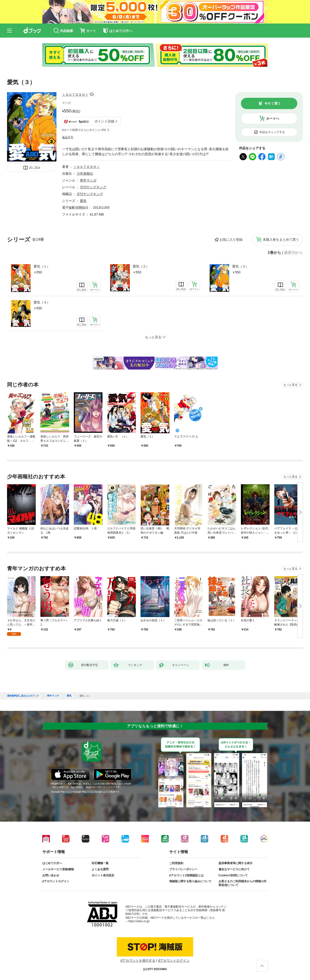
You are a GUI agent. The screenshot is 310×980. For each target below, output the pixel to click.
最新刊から (294, 253)
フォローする (92, 94)
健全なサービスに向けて (234, 869)
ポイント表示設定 (103, 875)
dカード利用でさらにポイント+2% (84, 130)
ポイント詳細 (104, 121)
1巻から (274, 253)
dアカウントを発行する (138, 960)
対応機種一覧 (100, 863)
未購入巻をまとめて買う (281, 240)
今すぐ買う (273, 103)
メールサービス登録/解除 (58, 869)
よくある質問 (100, 869)
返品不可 (68, 137)
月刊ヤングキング (93, 187)
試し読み (35, 168)
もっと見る (290, 385)
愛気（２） (141, 266)
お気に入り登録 (231, 240)
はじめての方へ (52, 863)
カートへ (273, 118)
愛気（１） (42, 266)
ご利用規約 (176, 863)
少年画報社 (85, 173)
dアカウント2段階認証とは (186, 875)
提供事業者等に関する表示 (235, 863)
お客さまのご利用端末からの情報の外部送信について (243, 883)
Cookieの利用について (233, 875)
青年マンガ (88, 180)
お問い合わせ (51, 875)
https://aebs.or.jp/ (139, 921)
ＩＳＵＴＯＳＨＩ (75, 94)
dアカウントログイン (56, 881)
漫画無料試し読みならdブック (23, 696)
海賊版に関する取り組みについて (190, 881)
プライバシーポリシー (183, 869)
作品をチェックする (272, 132)
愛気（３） (240, 266)
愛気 (83, 201)
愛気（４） (42, 302)
